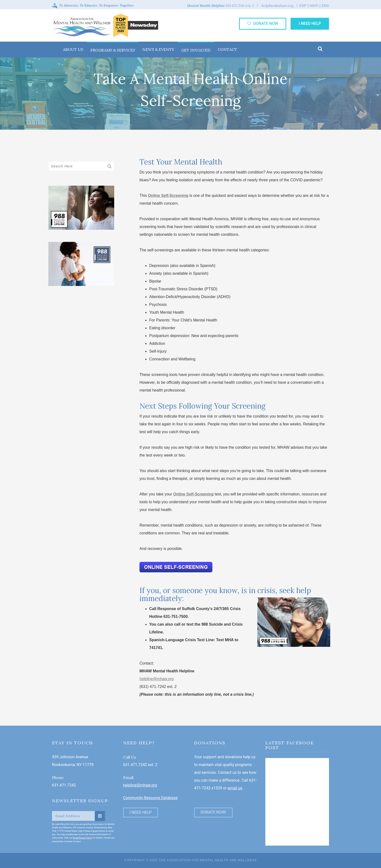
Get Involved (196, 50)
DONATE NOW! (213, 812)
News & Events (158, 49)
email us (235, 788)
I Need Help (310, 23)
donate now (263, 23)
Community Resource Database (150, 798)
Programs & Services (113, 50)
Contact (227, 49)
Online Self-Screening (168, 196)
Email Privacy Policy (83, 838)
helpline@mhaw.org (157, 679)
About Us (73, 49)
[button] (320, 49)
